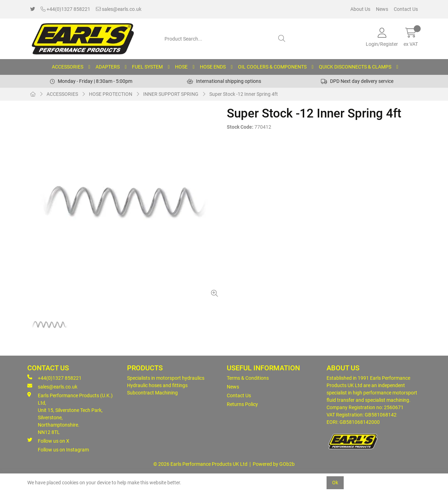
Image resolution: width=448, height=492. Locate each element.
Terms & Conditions (248, 378)
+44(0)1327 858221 (65, 9)
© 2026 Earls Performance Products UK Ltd (200, 464)
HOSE (181, 67)
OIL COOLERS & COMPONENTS (272, 67)
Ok (335, 483)
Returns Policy (242, 404)
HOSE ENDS (213, 67)
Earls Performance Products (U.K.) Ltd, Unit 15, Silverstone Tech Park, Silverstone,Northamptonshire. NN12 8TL (70, 413)
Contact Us (406, 9)
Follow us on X (48, 441)
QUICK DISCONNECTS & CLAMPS (355, 67)
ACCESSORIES (68, 67)
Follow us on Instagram (63, 450)
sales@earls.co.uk (119, 9)
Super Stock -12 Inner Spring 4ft (244, 94)
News (382, 9)
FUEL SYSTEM (147, 67)
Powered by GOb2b (274, 464)
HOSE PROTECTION (111, 94)
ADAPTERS (108, 67)
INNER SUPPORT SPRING (171, 94)
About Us (360, 9)
